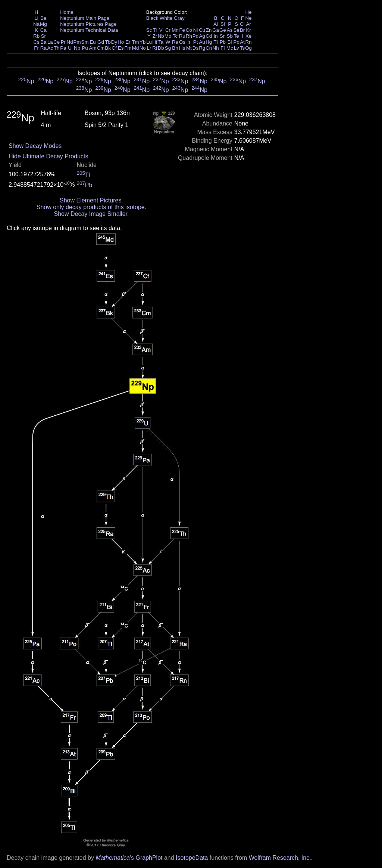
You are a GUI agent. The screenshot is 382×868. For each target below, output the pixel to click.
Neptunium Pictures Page (88, 24)
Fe (182, 30)
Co (189, 30)
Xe (248, 36)
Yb (143, 42)
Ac (50, 48)
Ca (43, 30)
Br (242, 30)
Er (128, 42)
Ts (242, 48)
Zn (209, 30)
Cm (101, 48)
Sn (223, 36)
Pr (63, 42)
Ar (248, 24)
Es (121, 48)
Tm (135, 42)
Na (36, 24)
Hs (182, 48)
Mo (168, 36)
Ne (249, 18)
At (242, 42)
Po (237, 42)
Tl (216, 42)
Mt (189, 48)
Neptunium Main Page (85, 18)
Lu (149, 42)
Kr (248, 30)
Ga (216, 30)
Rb (36, 36)
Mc (230, 48)
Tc (175, 36)
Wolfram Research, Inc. (280, 858)
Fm (128, 48)
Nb (161, 36)
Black (152, 18)
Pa (63, 48)
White (166, 18)
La (50, 42)
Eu (93, 42)
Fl (223, 48)
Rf (155, 48)
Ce (57, 42)
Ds (195, 48)
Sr (43, 36)
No (143, 48)
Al (216, 24)
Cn (209, 48)
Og (248, 48)
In (216, 36)
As (230, 30)
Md (136, 48)
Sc (149, 30)
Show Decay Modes (35, 146)
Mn (175, 30)
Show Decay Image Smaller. (91, 214)
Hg (209, 42)
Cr (168, 30)
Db (161, 48)
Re (175, 42)
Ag (202, 36)
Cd (209, 36)
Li (36, 18)
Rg (202, 48)
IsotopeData (192, 858)
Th (57, 48)
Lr (149, 48)
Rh (189, 36)
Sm (85, 42)
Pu (85, 48)
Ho (121, 42)
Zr (155, 36)
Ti (155, 30)
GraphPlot (149, 858)
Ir (189, 42)
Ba (43, 42)
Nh (216, 48)
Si (223, 24)
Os (182, 42)
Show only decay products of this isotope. (91, 207)
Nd (70, 42)
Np (77, 48)
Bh (175, 48)
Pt (196, 42)
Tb (108, 42)
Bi (230, 42)
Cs (36, 42)
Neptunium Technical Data (89, 30)
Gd (101, 42)
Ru (182, 36)
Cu (202, 30)
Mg (43, 24)
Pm (77, 42)
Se (237, 30)
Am (93, 48)
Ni (196, 30)
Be (43, 18)
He (249, 12)
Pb (223, 42)
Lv (237, 48)
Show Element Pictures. (91, 200)
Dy (114, 42)
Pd (195, 36)
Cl (242, 24)
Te (237, 36)
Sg (168, 48)
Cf (114, 48)
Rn (249, 42)
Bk (108, 48)
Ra (43, 48)
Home (67, 12)
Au (202, 42)
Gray (179, 18)
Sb (230, 36)
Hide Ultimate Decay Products (48, 156)
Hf (155, 42)
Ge (223, 30)
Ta (161, 42)
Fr (36, 48)
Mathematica (113, 858)
